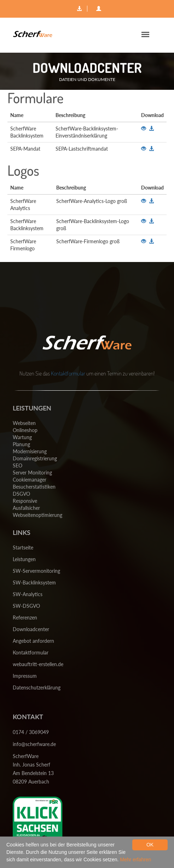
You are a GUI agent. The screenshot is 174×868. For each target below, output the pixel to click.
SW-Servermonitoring (36, 571)
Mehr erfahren (135, 860)
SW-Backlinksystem (34, 582)
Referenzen (25, 617)
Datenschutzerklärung (37, 688)
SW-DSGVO (26, 606)
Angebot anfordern (33, 641)
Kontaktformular (68, 373)
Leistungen (24, 559)
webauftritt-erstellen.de (38, 664)
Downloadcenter (31, 629)
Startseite (23, 547)
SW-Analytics (28, 594)
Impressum (25, 676)
